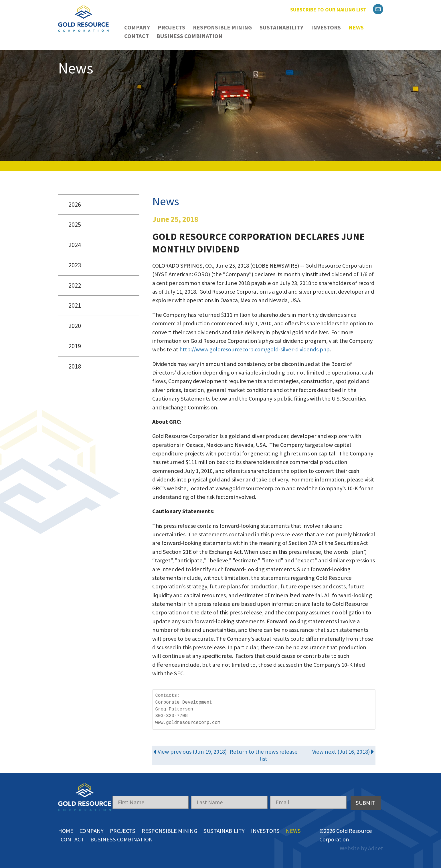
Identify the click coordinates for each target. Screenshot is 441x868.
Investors (326, 27)
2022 (75, 285)
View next (343, 752)
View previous (190, 752)
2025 (75, 224)
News (356, 27)
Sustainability (281, 27)
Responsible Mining (222, 27)
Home (66, 831)
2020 (75, 326)
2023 (75, 265)
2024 (75, 245)
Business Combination (189, 36)
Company (137, 27)
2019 (75, 346)
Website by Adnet (361, 848)
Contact (137, 36)
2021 (75, 305)
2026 (75, 204)
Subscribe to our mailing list (328, 10)
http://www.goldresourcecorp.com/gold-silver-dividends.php (255, 349)
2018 (75, 366)
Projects (171, 27)
